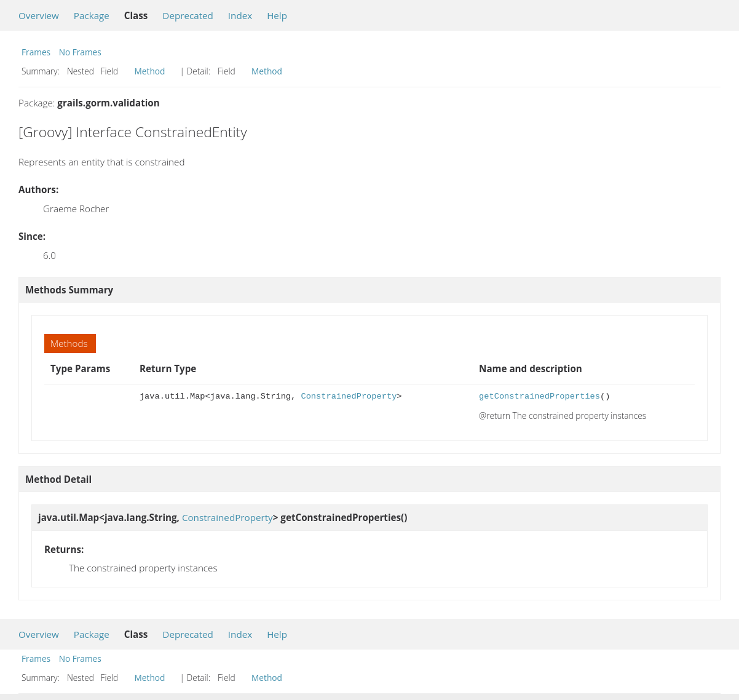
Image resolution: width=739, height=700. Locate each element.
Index (240, 15)
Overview (39, 15)
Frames (36, 52)
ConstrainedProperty (349, 396)
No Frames (80, 52)
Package (92, 15)
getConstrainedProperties (539, 396)
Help (277, 15)
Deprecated (188, 15)
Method (150, 71)
